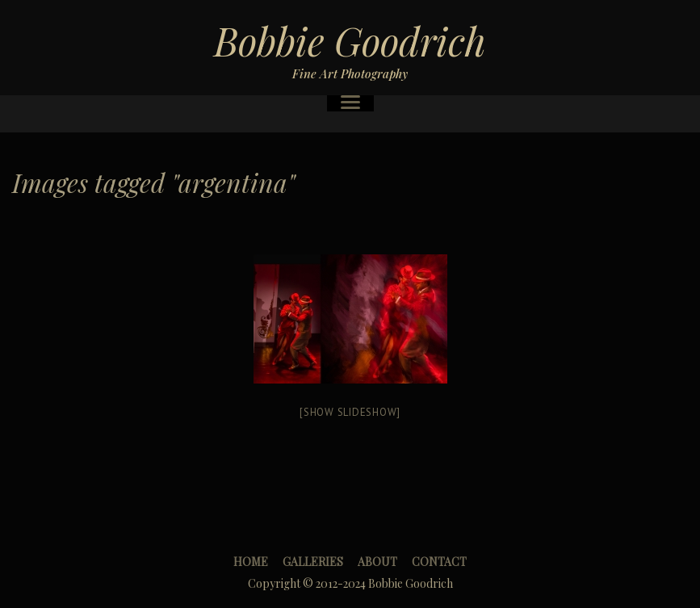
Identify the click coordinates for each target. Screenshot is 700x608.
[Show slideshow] (350, 412)
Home (251, 562)
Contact (439, 562)
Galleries (313, 562)
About (377, 562)
